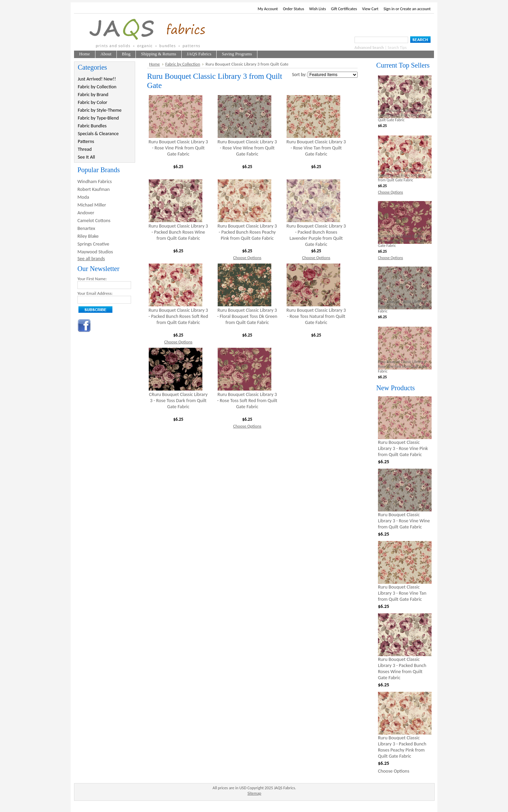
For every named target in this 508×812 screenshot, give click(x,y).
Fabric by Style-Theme (100, 110)
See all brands (91, 258)
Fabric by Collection (97, 87)
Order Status (293, 9)
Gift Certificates (344, 9)
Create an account (415, 9)
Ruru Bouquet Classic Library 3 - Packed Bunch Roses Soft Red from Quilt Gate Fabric (178, 316)
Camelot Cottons (94, 220)
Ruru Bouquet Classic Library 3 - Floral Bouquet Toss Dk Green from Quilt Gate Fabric (247, 316)
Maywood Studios (95, 252)
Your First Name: (92, 279)
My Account (268, 9)
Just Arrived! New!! (97, 79)
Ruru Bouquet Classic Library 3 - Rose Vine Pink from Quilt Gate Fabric (178, 148)
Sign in (389, 9)
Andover (86, 213)
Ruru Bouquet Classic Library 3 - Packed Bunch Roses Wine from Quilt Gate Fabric (178, 232)
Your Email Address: (95, 293)
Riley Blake (88, 236)
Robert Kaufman (94, 189)
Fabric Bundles (92, 126)
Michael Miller (92, 205)
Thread (85, 149)
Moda (83, 197)
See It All (86, 157)
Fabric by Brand (93, 94)
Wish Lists (318, 9)
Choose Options (247, 258)
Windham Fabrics (95, 181)
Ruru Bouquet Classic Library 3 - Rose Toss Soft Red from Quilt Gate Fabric (247, 400)
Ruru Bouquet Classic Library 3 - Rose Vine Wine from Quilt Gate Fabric (247, 148)
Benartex (86, 228)
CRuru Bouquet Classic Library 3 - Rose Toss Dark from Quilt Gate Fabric (178, 400)
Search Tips (397, 47)
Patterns (86, 141)
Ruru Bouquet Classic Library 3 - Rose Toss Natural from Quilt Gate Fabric (316, 316)
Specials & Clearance (98, 133)
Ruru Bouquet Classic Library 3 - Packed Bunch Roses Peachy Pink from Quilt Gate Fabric (247, 232)
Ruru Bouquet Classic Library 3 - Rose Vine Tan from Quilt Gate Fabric (316, 148)
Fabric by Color (93, 102)
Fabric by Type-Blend (98, 118)
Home (155, 64)
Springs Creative (93, 244)
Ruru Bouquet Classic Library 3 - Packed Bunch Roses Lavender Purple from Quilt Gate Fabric (316, 235)
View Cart (370, 9)
